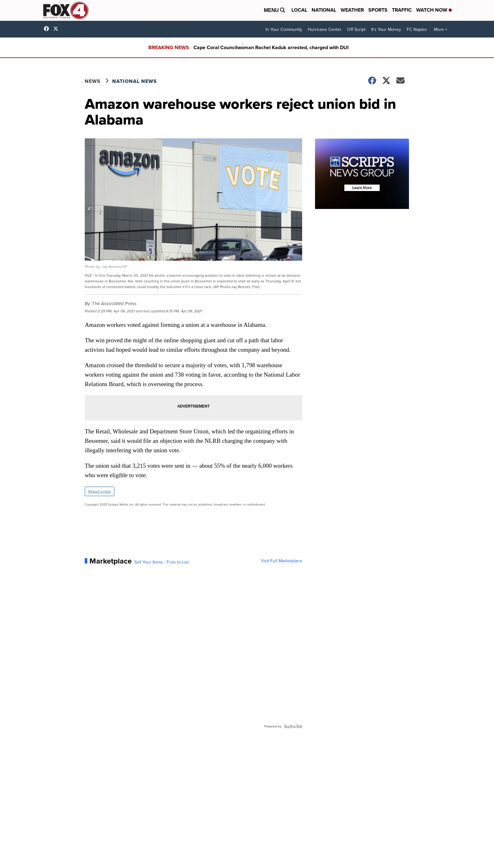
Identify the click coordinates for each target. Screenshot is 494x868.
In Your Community (284, 29)
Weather (352, 10)
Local (299, 10)
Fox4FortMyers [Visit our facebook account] (48, 29)
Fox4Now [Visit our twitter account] (57, 29)
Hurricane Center (325, 29)
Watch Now (434, 10)
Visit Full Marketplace (281, 561)
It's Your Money (386, 29)
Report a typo (100, 491)
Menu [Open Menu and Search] (274, 10)
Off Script (356, 29)
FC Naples (417, 29)
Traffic (402, 10)
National (324, 10)
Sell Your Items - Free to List (161, 562)
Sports (378, 10)
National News (135, 81)
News (93, 81)
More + (441, 29)
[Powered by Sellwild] (293, 726)
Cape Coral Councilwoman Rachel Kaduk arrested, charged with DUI (271, 47)
